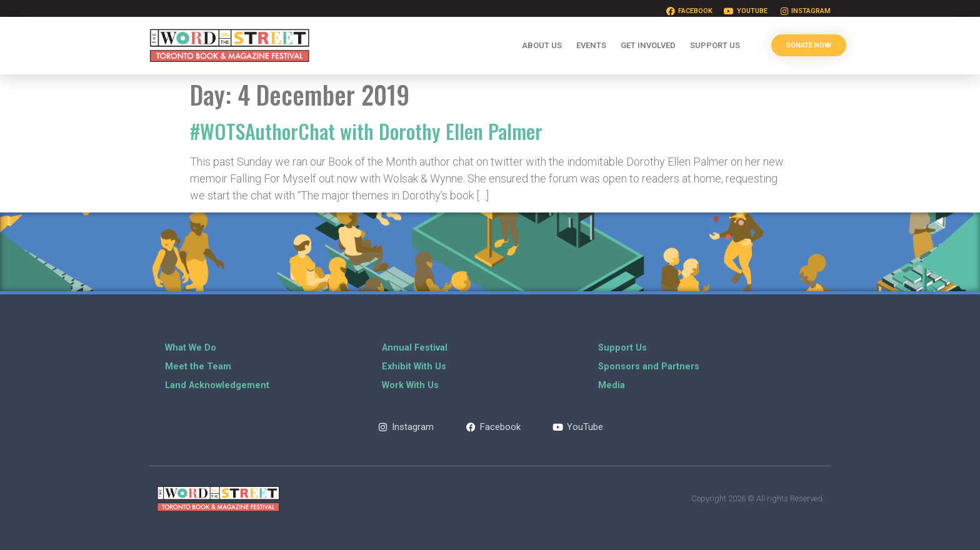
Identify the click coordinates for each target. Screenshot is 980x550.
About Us (542, 45)
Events (591, 45)
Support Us (715, 45)
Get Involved (648, 45)
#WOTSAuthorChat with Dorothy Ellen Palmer (366, 131)
